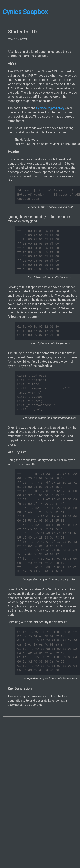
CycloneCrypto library (50, 108)
